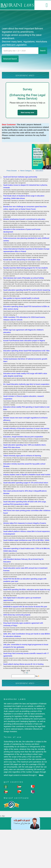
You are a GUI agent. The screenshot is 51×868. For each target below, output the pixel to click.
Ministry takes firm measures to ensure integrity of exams (25, 523)
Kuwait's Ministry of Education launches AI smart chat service (26, 428)
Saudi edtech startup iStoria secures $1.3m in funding (23, 664)
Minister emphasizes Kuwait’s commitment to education (24, 219)
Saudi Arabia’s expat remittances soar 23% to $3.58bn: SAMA (26, 540)
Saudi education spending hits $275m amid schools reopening (27, 290)
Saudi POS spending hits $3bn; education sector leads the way (27, 590)
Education (40, 171)
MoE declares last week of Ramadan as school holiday (24, 278)
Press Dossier (12, 171)
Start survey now (27, 112)
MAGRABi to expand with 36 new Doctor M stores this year (25, 607)
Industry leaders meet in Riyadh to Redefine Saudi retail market (27, 475)
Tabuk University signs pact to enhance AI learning (22, 456)
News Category (26, 171)
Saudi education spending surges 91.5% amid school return (26, 483)
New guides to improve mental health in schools (21, 298)
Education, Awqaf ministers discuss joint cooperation (23, 437)
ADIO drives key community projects (17, 615)
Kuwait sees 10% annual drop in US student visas (22, 260)
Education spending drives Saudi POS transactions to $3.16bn (26, 351)
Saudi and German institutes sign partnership (20, 177)
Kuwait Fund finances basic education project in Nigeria (24, 341)
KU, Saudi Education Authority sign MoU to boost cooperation (26, 384)
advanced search (10, 59)
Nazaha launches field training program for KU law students (26, 268)
